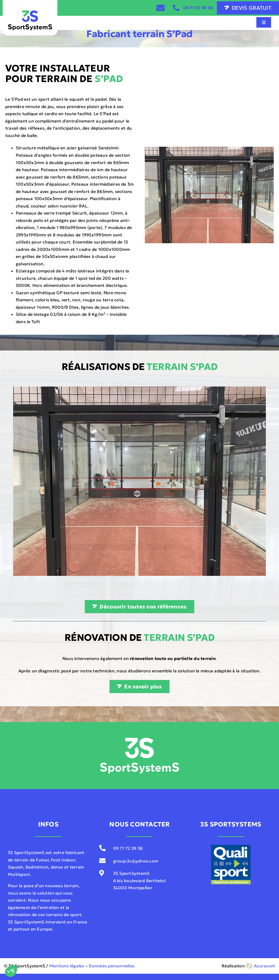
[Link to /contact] (161, 8)
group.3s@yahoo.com (136, 861)
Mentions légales (67, 966)
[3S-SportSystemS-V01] (30, 13)
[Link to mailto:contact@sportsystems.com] (103, 861)
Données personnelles (112, 966)
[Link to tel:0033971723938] (176, 8)
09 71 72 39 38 (198, 8)
